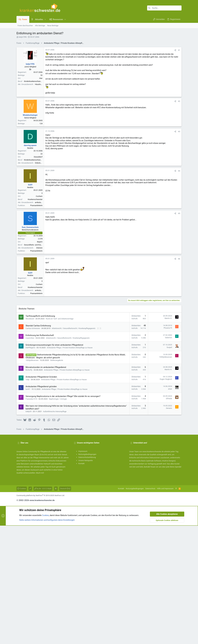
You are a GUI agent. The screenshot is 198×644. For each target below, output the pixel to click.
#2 (179, 180)
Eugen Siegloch (166, 497)
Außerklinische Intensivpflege (55, 530)
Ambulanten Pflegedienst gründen (41, 505)
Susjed (169, 466)
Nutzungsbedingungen (87, 573)
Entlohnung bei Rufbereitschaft (40, 454)
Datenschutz (150, 607)
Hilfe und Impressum (165, 607)
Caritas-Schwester (33, 447)
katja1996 (23, 37)
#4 (179, 249)
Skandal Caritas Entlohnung (38, 444)
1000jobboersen (32, 479)
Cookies (22, 607)
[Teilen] (175, 89)
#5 (179, 292)
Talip (28, 498)
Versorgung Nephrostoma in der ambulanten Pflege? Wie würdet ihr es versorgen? (63, 515)
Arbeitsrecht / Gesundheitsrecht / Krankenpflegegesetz (73, 447)
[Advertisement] (99, 65)
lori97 (28, 508)
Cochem (39, 275)
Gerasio (169, 527)
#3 (179, 210)
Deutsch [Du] (65, 607)
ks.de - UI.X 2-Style (43, 607)
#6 (179, 337)
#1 (179, 89)
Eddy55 (29, 530)
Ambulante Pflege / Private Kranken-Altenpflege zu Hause (70, 466)
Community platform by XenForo (41, 614)
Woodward (30, 437)
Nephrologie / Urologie (58, 517)
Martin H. (168, 437)
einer (170, 507)
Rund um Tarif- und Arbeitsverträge (60, 437)
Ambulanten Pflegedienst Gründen (41, 495)
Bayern (40, 320)
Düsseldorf (38, 235)
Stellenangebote (57, 479)
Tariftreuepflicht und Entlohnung (40, 434)
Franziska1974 (31, 517)
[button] (45, 19)
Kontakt (81, 582)
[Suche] (164, 8)
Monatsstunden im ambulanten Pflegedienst (46, 486)
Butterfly (29, 488)
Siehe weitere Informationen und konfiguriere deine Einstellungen (47, 638)
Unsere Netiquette (86, 579)
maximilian (30, 456)
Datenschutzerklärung (87, 576)
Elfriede (169, 517)
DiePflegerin (30, 466)
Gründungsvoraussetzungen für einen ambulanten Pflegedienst (54, 463)
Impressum (83, 570)
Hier (41, 117)
